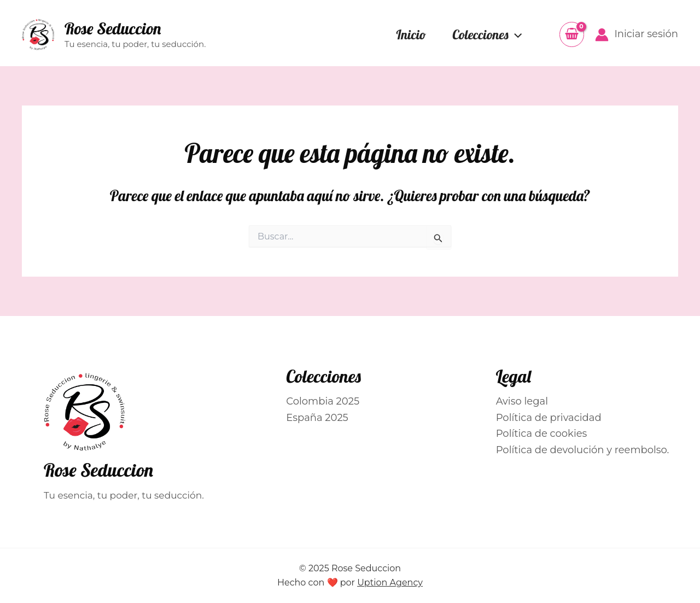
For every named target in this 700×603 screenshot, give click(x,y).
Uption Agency (390, 582)
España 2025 (317, 418)
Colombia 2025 (323, 401)
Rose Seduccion (113, 28)
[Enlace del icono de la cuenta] (637, 34)
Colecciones (487, 34)
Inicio (411, 34)
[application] (515, 34)
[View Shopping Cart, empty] (572, 34)
